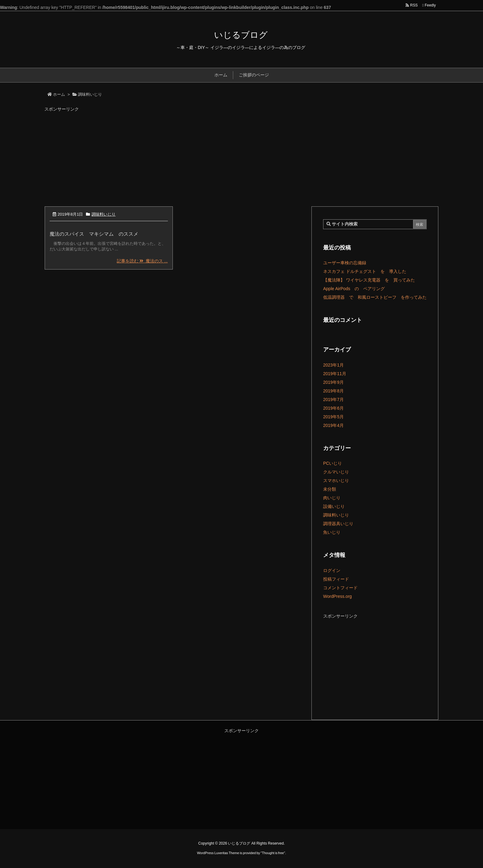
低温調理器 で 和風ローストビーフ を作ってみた (375, 297)
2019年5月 (333, 417)
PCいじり (333, 463)
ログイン (332, 570)
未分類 (330, 489)
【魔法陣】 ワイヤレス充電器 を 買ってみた (369, 280)
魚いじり (332, 532)
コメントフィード (340, 588)
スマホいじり (336, 481)
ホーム (59, 94)
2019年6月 (333, 408)
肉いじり (332, 498)
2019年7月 (333, 400)
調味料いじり (103, 214)
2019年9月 (333, 382)
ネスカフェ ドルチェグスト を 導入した (365, 271)
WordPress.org (337, 596)
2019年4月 (333, 425)
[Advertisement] (241, 157)
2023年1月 (333, 365)
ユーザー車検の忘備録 (345, 263)
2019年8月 (333, 391)
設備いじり (334, 506)
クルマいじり (336, 472)
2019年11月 (335, 374)
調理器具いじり (338, 524)
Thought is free (273, 853)
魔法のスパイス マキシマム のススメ (94, 234)
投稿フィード (336, 579)
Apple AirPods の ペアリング (354, 289)
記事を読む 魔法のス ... (142, 261)
